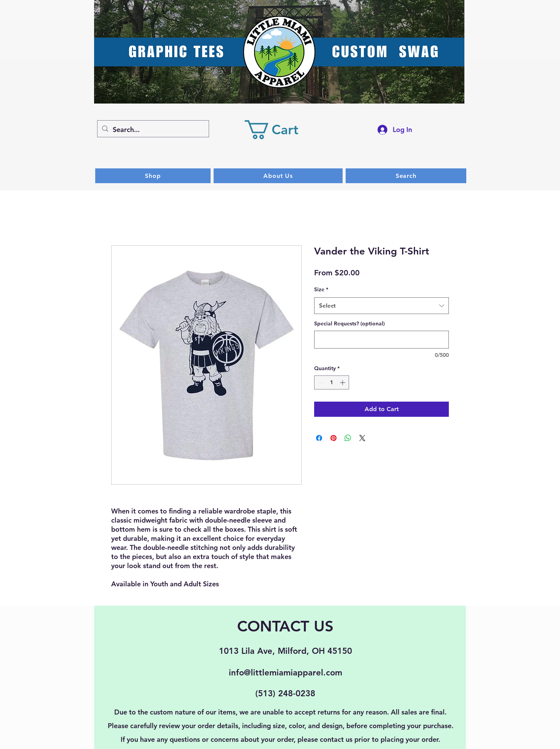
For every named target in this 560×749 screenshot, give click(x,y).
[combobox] (381, 306)
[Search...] (153, 130)
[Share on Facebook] (319, 438)
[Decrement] (320, 382)
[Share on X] (362, 438)
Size (321, 289)
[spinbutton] (332, 382)
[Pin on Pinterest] (333, 438)
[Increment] (343, 382)
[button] (281, 130)
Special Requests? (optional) (349, 323)
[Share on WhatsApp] (348, 438)
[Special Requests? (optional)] (381, 340)
